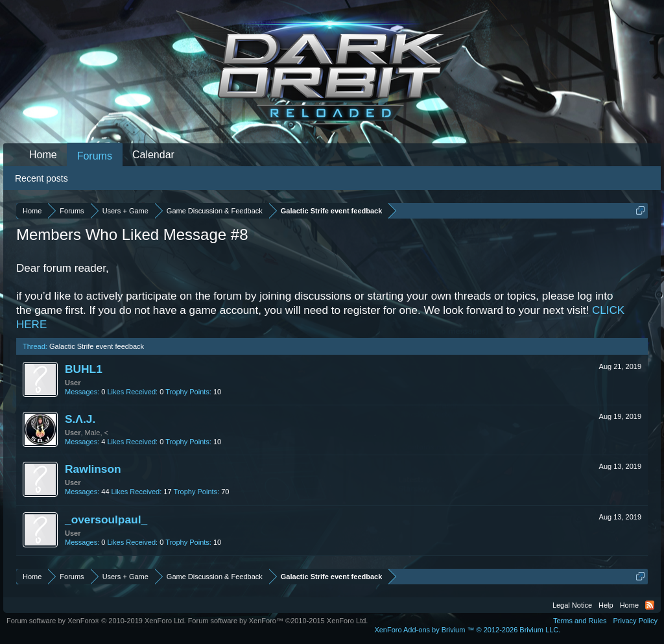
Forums (95, 156)
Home (43, 155)
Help (606, 605)
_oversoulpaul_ (106, 519)
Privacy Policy (635, 621)
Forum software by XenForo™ (278, 621)
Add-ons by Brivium (467, 630)
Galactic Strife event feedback (97, 346)
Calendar (153, 155)
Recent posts (41, 178)
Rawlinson (93, 469)
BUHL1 (84, 369)
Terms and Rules (580, 621)
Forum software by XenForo (96, 621)
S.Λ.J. (80, 419)
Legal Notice (572, 605)
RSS (650, 605)
